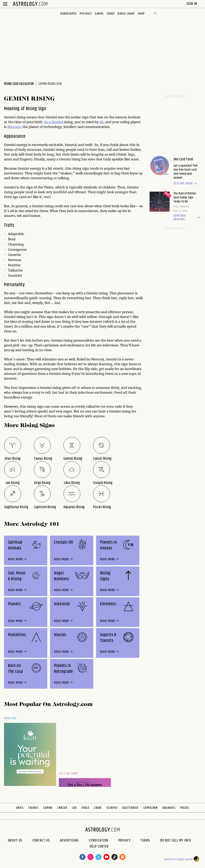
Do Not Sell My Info (176, 841)
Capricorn (151, 808)
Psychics (86, 14)
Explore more (186, 184)
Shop (141, 14)
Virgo (85, 808)
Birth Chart (126, 14)
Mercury (14, 127)
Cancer (62, 808)
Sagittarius (130, 808)
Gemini (57, 122)
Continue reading (187, 218)
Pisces (184, 808)
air (101, 122)
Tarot (111, 14)
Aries (20, 808)
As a (48, 122)
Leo (74, 808)
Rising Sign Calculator (19, 84)
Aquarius (169, 808)
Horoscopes (68, 14)
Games (99, 14)
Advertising (69, 841)
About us (15, 841)
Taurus (33, 808)
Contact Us (41, 841)
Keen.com (10, 718)
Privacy (125, 841)
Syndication (99, 841)
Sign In (192, 4)
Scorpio (112, 808)
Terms (145, 841)
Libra (98, 808)
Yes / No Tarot (69, 774)
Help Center (99, 847)
